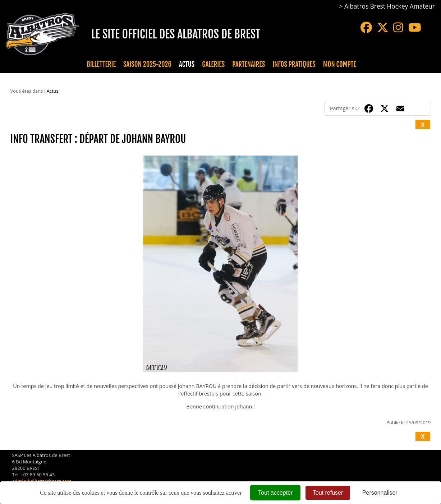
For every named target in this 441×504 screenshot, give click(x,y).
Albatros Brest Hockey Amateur (390, 6)
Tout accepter (275, 493)
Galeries (213, 64)
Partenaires (249, 64)
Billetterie (101, 64)
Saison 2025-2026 (147, 64)
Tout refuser (328, 493)
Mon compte (340, 64)
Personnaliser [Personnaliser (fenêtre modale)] (380, 493)
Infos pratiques (294, 64)
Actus (187, 64)
